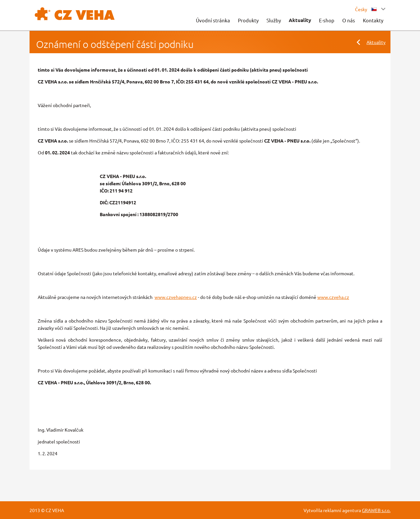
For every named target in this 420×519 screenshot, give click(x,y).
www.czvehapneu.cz (176, 297)
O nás (349, 20)
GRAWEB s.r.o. (376, 510)
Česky (366, 9)
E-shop (327, 20)
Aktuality (300, 20)
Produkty (248, 20)
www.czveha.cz (333, 297)
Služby (274, 20)
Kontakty (373, 20)
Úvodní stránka (213, 20)
